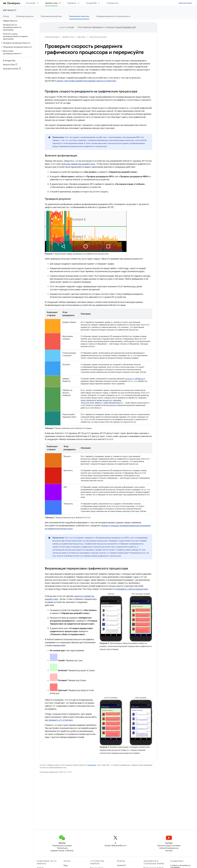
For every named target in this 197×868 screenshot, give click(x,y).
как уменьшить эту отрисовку (59, 720)
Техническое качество (98, 37)
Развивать (72, 3)
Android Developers (52, 37)
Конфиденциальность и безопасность (113, 16)
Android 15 (121, 865)
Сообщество (112, 3)
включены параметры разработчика (78, 164)
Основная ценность (25, 16)
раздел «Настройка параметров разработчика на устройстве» (86, 81)
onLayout (129, 379)
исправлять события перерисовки (132, 589)
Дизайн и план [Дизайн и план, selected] (51, 3)
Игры (66, 865)
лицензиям (92, 765)
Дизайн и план (68, 37)
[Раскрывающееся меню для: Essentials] (39, 3)
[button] (16, 43)
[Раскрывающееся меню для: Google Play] (100, 3)
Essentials (31, 3)
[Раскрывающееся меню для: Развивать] (80, 3)
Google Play (91, 3)
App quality (10, 10)
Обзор (6, 16)
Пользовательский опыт (51, 16)
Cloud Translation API (126, 27)
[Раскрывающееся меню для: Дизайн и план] (61, 3)
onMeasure (139, 379)
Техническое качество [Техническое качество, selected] (79, 16)
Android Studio (185, 3)
